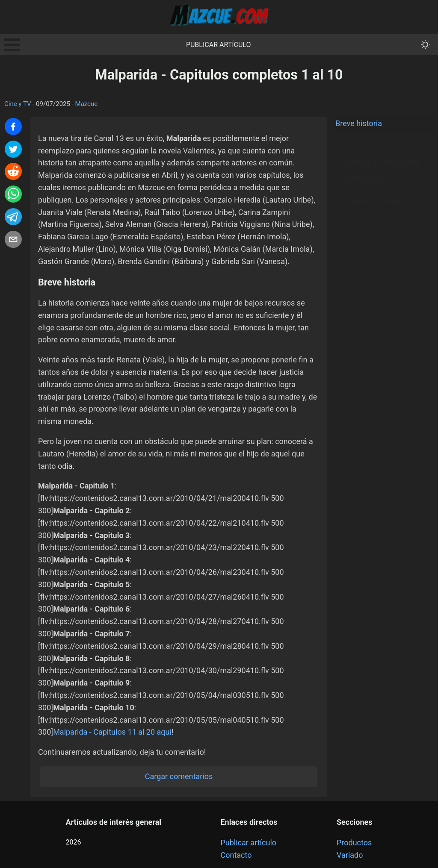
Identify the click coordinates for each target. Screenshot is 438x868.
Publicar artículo (219, 45)
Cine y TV (18, 104)
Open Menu (12, 45)
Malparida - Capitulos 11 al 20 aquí (112, 732)
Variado (350, 855)
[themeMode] (425, 45)
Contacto (236, 855)
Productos (354, 843)
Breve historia (359, 123)
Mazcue (87, 104)
